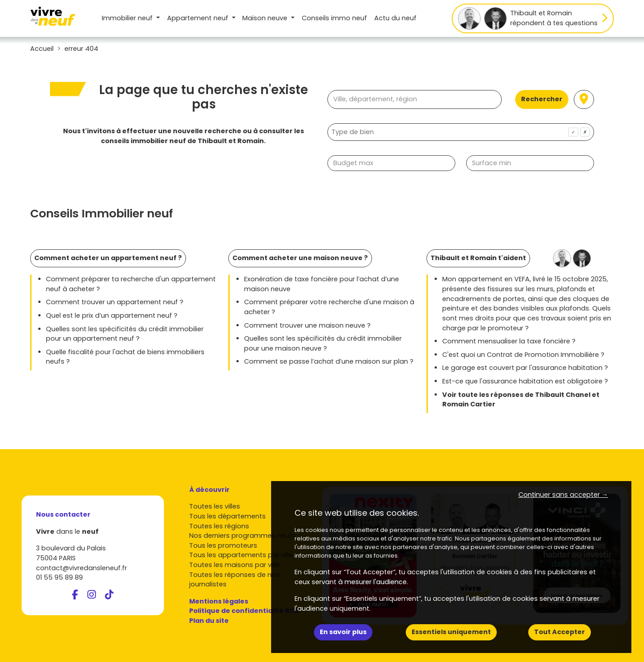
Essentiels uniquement (451, 632)
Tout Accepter (560, 632)
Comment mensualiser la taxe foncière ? (509, 341)
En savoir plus (343, 632)
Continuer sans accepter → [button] (563, 495)
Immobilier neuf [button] (128, 18)
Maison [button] (266, 18)
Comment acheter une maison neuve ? (300, 258)
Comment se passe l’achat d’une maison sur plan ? (329, 361)
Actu (395, 18)
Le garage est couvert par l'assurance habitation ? (525, 368)
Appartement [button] (199, 18)
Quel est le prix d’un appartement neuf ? (112, 315)
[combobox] (461, 132)
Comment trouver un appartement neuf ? (115, 302)
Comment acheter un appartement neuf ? (108, 258)
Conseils (334, 18)
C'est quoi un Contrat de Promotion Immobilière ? (523, 355)
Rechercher (542, 99)
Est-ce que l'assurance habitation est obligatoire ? (525, 381)
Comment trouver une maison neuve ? (307, 325)
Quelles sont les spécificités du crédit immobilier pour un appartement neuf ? (125, 334)
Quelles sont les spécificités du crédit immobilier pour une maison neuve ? (323, 343)
